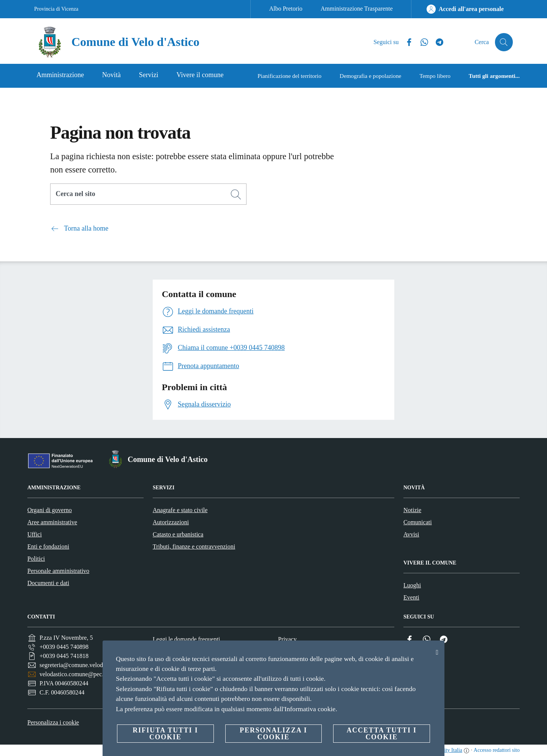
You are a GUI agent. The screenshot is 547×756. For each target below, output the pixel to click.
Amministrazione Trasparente (357, 9)
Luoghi (412, 585)
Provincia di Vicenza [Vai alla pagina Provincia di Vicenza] (56, 9)
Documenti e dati (48, 583)
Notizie (412, 510)
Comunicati (418, 522)
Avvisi (411, 534)
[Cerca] (504, 42)
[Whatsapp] (421, 42)
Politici (36, 559)
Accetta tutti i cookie (381, 734)
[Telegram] (436, 42)
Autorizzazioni (171, 522)
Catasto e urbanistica (178, 534)
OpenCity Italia (446, 750)
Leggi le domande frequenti (186, 639)
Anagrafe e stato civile (180, 510)
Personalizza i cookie (53, 722)
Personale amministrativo (58, 571)
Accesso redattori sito (497, 750)
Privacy (287, 639)
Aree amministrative (52, 522)
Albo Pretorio (286, 9)
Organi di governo (50, 510)
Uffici (35, 534)
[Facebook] (406, 42)
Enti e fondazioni (48, 546)
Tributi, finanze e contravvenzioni (194, 546)
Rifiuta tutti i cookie (165, 734)
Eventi (411, 597)
